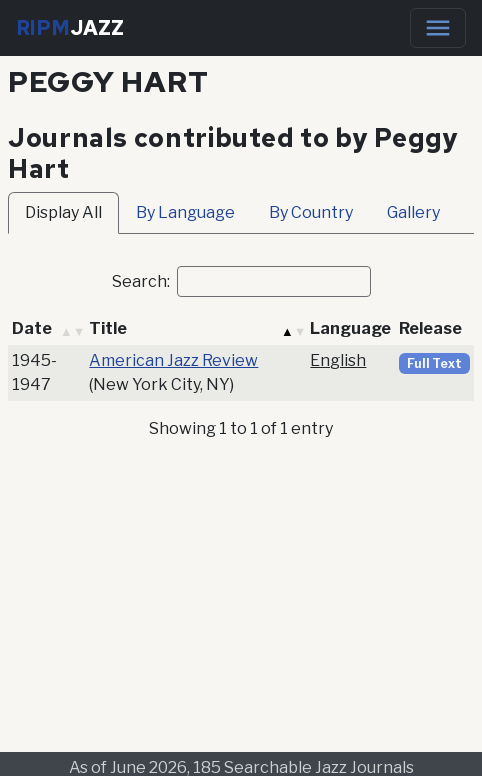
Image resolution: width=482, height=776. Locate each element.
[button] (72, 329)
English (338, 360)
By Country (311, 212)
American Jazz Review (173, 360)
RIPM (70, 28)
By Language (185, 212)
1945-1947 (34, 372)
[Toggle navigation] (438, 28)
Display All (63, 212)
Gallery (413, 212)
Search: (141, 281)
